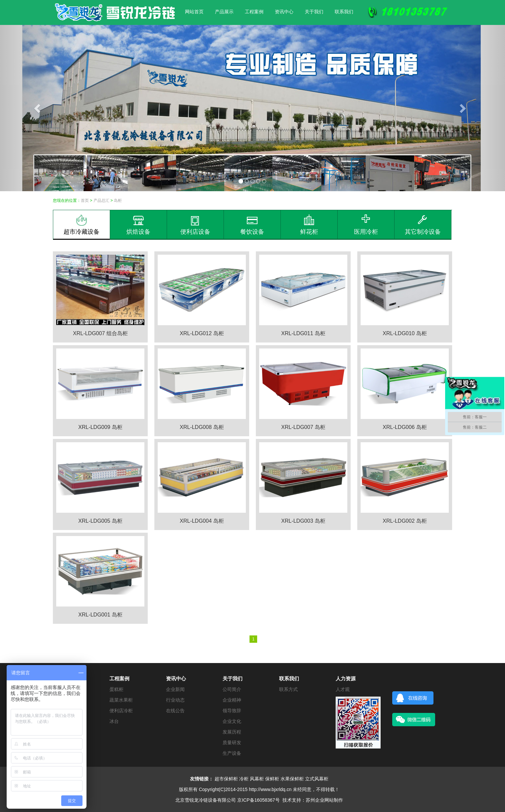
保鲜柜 (272, 779)
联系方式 (288, 689)
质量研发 (232, 743)
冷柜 (244, 779)
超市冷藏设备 (82, 225)
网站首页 (194, 12)
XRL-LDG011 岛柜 (303, 333)
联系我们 (344, 12)
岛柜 (118, 201)
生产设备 (232, 753)
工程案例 (254, 12)
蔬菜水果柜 (121, 700)
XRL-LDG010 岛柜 (405, 333)
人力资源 (346, 678)
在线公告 (175, 711)
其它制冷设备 (423, 225)
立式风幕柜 (317, 779)
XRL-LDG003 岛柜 (303, 521)
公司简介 (232, 689)
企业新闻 (175, 689)
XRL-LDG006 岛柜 (405, 427)
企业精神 (232, 700)
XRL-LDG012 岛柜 (202, 333)
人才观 (343, 689)
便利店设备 (195, 225)
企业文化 (232, 721)
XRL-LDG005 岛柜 (100, 521)
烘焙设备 (138, 225)
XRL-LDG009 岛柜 (100, 427)
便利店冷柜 (121, 711)
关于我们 (314, 12)
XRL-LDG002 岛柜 (405, 521)
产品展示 (224, 12)
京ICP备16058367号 (258, 800)
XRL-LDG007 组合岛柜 (100, 333)
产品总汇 (101, 201)
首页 (85, 201)
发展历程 (232, 732)
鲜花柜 (309, 225)
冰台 (114, 721)
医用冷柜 (366, 225)
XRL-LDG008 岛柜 (202, 427)
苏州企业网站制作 (324, 800)
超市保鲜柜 (226, 779)
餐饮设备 (252, 225)
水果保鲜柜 (292, 779)
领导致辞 (232, 711)
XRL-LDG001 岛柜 (100, 615)
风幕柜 (257, 779)
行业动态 (175, 700)
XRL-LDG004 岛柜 (202, 521)
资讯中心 (284, 12)
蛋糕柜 (116, 689)
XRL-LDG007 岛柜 (303, 427)
